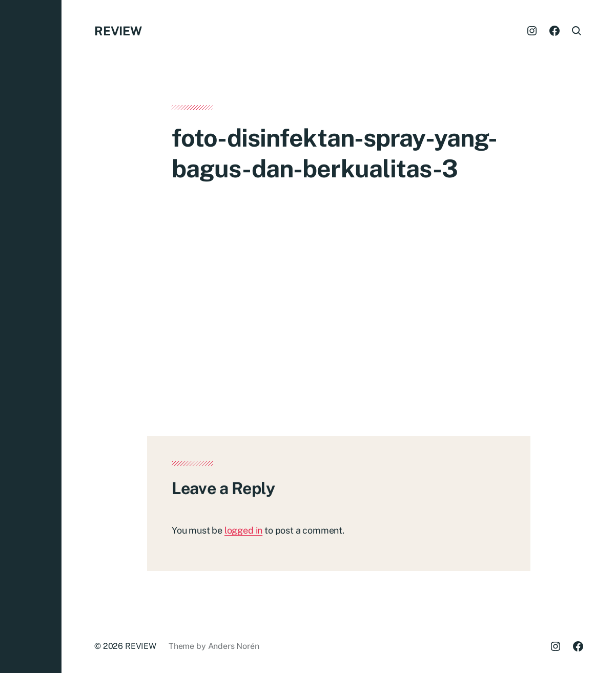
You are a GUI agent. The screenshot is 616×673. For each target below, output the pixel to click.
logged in (243, 530)
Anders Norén (234, 646)
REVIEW (118, 31)
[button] (31, 336)
